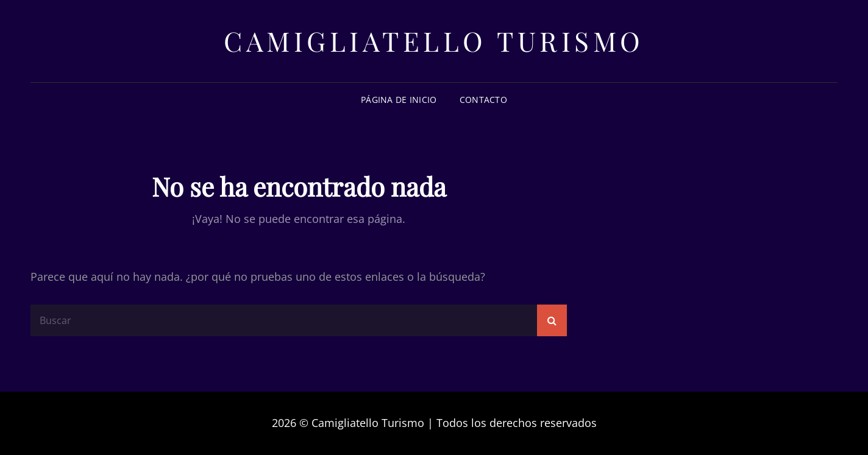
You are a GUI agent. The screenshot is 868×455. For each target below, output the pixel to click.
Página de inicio (399, 100)
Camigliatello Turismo (434, 41)
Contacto (483, 100)
